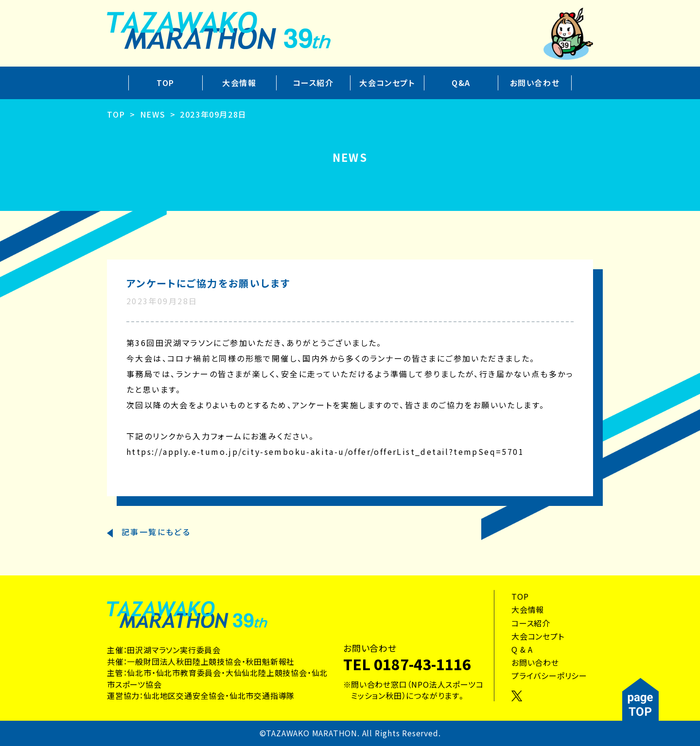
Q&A (461, 83)
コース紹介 (314, 83)
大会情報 (239, 83)
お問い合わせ (535, 83)
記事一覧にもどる (156, 532)
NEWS (153, 114)
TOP (166, 83)
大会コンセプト (387, 83)
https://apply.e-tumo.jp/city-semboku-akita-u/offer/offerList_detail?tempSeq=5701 (325, 451)
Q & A (522, 649)
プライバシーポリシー (549, 676)
